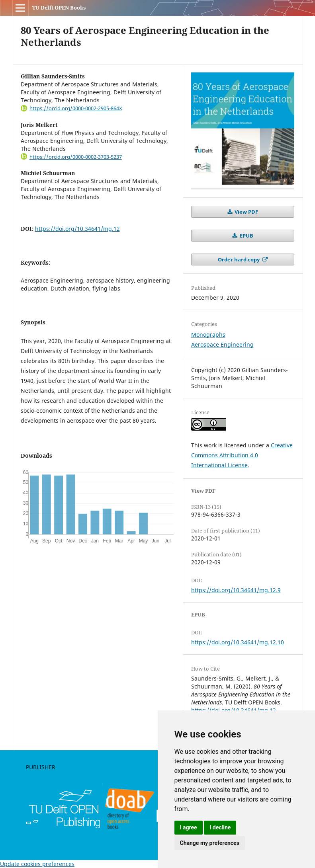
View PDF (246, 212)
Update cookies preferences (37, 864)
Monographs (208, 335)
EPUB (246, 236)
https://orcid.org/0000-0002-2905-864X (76, 108)
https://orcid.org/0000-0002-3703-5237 (76, 157)
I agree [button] (189, 827)
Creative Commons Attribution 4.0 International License (242, 455)
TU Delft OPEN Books (59, 8)
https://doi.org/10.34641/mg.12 (77, 229)
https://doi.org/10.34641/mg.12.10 (238, 642)
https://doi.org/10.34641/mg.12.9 (236, 590)
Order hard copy (239, 259)
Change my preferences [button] (210, 843)
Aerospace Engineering (222, 344)
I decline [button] (220, 827)
